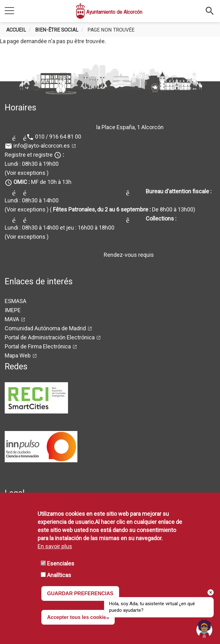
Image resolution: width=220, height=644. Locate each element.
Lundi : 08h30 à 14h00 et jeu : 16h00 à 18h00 (60, 228)
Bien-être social (57, 30)
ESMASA (16, 301)
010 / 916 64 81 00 (58, 137)
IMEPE (13, 310)
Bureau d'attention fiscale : (179, 191)
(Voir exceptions (25, 173)
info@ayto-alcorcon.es (42, 146)
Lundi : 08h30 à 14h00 (32, 200)
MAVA (12, 319)
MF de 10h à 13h (42, 182)
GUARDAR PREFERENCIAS (80, 593)
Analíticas (59, 575)
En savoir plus (55, 546)
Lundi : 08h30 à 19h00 (32, 164)
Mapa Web (18, 355)
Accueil (16, 30)
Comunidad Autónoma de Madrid (45, 328)
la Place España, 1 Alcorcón (130, 127)
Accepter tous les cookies (78, 617)
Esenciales (61, 563)
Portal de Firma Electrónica (38, 346)
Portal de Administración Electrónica (50, 337)
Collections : (161, 218)
